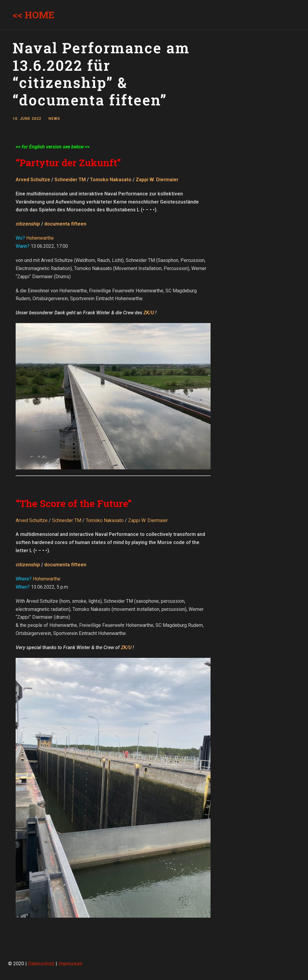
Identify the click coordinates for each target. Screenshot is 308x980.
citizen (28, 224)
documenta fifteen (65, 224)
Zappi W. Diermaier (157, 180)
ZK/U (149, 313)
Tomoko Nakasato (111, 180)
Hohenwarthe (40, 238)
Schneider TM (70, 180)
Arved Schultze (33, 180)
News (54, 119)
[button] (295, 8)
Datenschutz (41, 964)
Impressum (70, 964)
